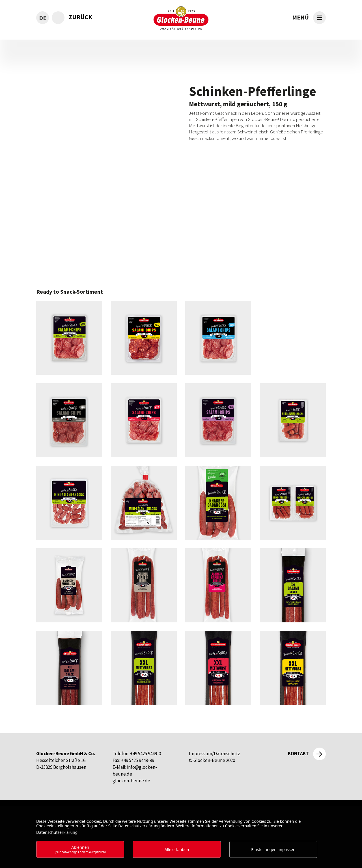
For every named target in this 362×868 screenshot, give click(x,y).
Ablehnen (80, 849)
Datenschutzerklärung (57, 832)
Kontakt (298, 754)
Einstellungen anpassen (273, 849)
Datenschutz (227, 754)
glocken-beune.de (131, 781)
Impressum (201, 754)
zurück (80, 17)
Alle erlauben (177, 849)
